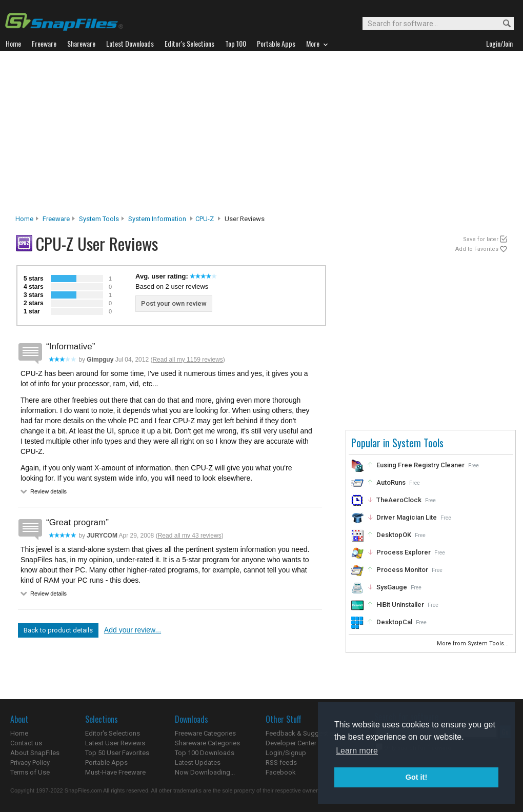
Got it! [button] (416, 777)
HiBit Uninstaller (400, 605)
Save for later (481, 239)
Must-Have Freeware (115, 772)
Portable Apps (106, 763)
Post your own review (174, 303)
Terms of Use (30, 772)
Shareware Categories (207, 743)
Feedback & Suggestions (303, 733)
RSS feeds (281, 763)
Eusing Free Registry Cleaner (420, 465)
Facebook (281, 772)
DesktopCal (394, 622)
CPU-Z (205, 219)
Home (24, 219)
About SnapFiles (35, 753)
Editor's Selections (113, 733)
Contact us (26, 743)
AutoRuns (391, 482)
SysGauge (392, 587)
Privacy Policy (30, 763)
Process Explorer (404, 552)
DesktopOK (394, 535)
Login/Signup (286, 753)
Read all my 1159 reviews (187, 360)
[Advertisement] (262, 135)
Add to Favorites (477, 249)
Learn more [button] (357, 751)
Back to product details (58, 630)
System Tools (99, 219)
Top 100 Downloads (205, 753)
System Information (157, 219)
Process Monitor (402, 570)
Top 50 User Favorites (117, 753)
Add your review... (133, 630)
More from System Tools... (474, 643)
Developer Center (291, 743)
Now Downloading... (205, 772)
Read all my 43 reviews (190, 536)
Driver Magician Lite (407, 517)
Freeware (56, 219)
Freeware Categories (205, 733)
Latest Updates (198, 763)
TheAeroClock (399, 500)
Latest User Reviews (115, 743)
